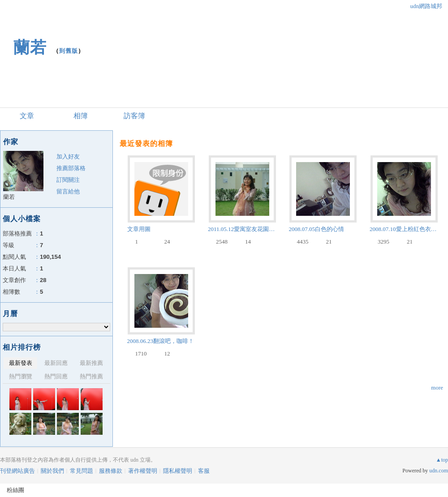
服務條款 (111, 471)
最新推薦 (91, 363)
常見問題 (82, 471)
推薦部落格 (71, 168)
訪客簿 (134, 116)
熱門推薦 (91, 376)
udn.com (439, 471)
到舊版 (69, 51)
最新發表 (21, 363)
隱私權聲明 (178, 471)
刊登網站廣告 (17, 471)
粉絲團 (15, 490)
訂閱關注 (68, 180)
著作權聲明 (143, 471)
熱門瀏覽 (21, 376)
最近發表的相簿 (146, 144)
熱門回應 (56, 376)
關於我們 (52, 471)
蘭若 (30, 47)
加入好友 (68, 156)
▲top (442, 460)
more (437, 388)
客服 (204, 471)
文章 (27, 116)
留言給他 (68, 191)
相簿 (81, 116)
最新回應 (56, 363)
